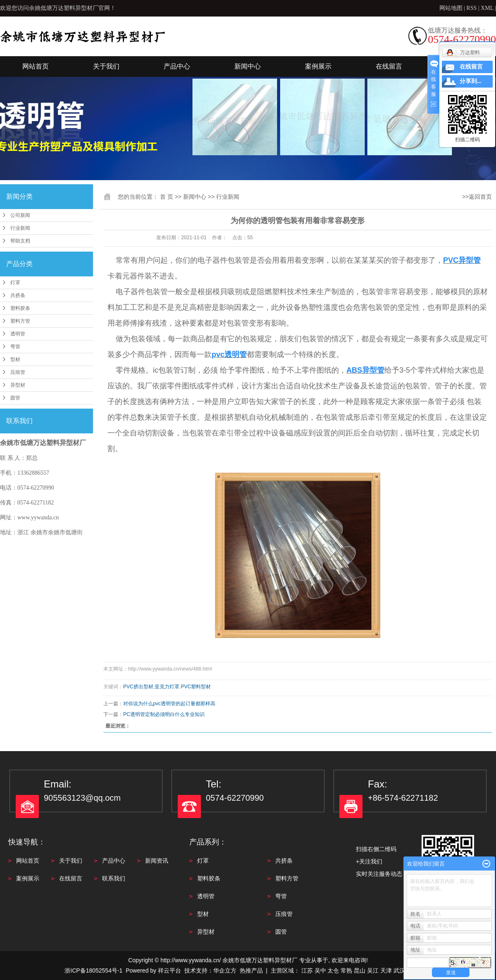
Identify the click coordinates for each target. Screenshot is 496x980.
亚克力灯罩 (167, 687)
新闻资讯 (157, 861)
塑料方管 (20, 321)
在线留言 (389, 66)
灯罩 (15, 283)
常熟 (346, 970)
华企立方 (225, 970)
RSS (471, 8)
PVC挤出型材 (138, 687)
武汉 (399, 970)
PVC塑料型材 (196, 687)
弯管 (15, 347)
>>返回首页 (477, 197)
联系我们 (114, 878)
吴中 (320, 970)
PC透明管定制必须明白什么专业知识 (164, 714)
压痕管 (18, 372)
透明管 (18, 334)
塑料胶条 (20, 308)
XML (487, 8)
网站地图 (452, 8)
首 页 (167, 197)
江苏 (307, 970)
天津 (386, 970)
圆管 (15, 398)
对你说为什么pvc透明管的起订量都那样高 (169, 704)
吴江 (373, 970)
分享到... (471, 81)
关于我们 (106, 66)
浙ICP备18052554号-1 (93, 970)
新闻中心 (248, 66)
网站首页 (36, 66)
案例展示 (318, 66)
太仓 (333, 970)
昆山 (360, 970)
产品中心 (177, 66)
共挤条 (18, 295)
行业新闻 (20, 228)
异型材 (18, 385)
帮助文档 (20, 241)
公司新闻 (20, 215)
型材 (15, 359)
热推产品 (251, 970)
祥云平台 (169, 970)
